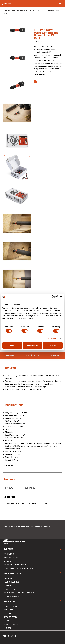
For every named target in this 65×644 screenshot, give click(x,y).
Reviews (55, 355)
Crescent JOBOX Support (15, 565)
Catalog (7, 614)
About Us (8, 578)
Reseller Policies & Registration (18, 569)
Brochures (8, 610)
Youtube (4, 635)
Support (8, 549)
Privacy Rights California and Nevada (21, 593)
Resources (29, 488)
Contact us (9, 554)
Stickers (7, 628)
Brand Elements (11, 625)
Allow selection (32, 345)
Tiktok (16, 635)
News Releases (10, 617)
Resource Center (11, 606)
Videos (6, 621)
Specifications (33, 355)
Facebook (8, 635)
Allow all (53, 345)
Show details (53, 339)
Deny (12, 345)
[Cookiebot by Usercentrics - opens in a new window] (53, 297)
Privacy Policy (10, 589)
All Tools (20, 10)
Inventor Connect (12, 582)
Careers (7, 586)
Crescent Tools (9, 10)
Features (10, 355)
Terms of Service (11, 597)
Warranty (8, 561)
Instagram (12, 635)
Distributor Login (11, 558)
